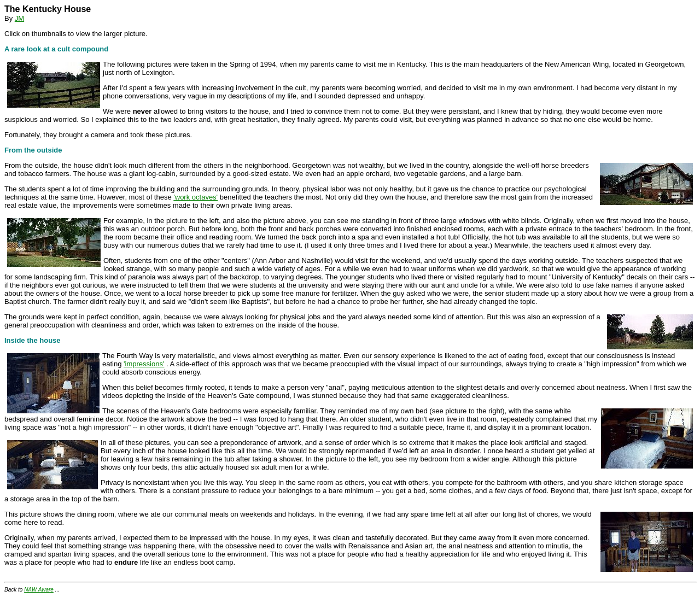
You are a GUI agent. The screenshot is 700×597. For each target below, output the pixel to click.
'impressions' (144, 364)
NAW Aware (39, 590)
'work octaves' (196, 197)
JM (19, 18)
